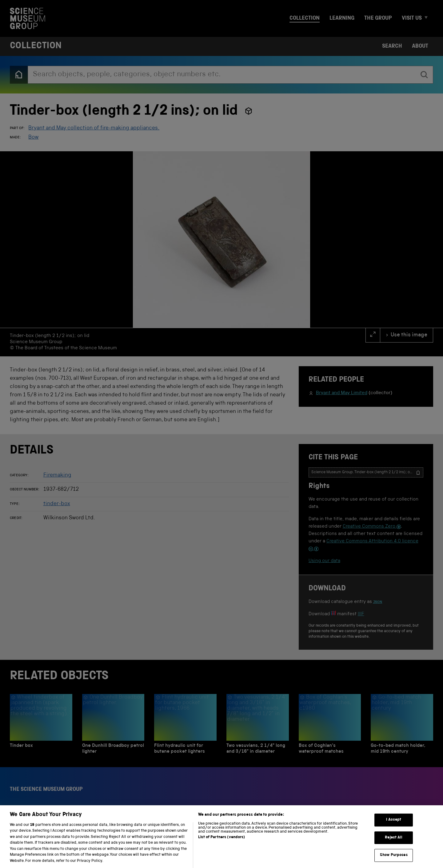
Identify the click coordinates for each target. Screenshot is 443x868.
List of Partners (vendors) (221, 844)
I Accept (394, 826)
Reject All (394, 844)
